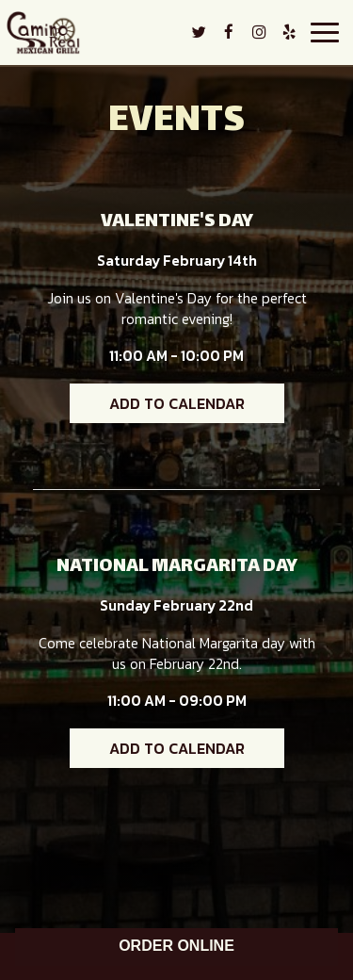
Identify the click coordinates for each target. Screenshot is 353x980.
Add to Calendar (177, 403)
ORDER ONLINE (176, 946)
